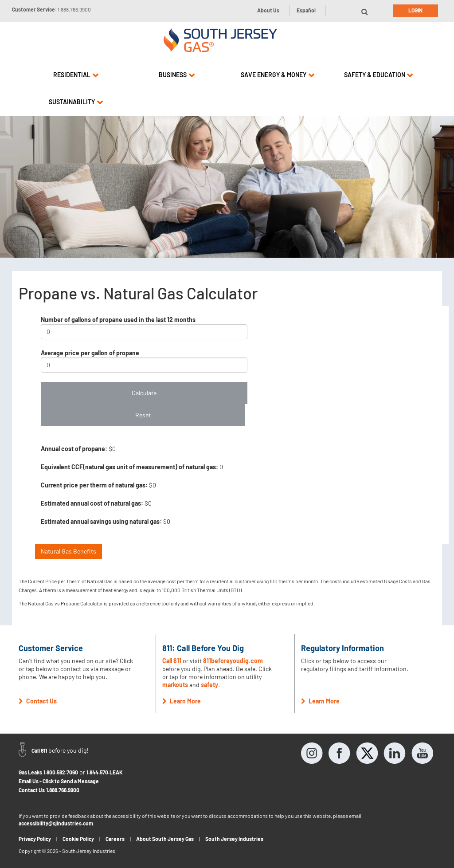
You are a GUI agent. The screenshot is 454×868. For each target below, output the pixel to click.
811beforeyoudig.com (233, 661)
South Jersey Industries (234, 839)
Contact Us (32, 790)
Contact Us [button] (38, 701)
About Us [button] (268, 10)
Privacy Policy (35, 839)
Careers (115, 839)
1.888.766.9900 (63, 790)
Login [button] (415, 10)
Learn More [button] (182, 701)
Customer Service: (51, 9)
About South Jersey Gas (165, 839)
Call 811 (172, 661)
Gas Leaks (30, 772)
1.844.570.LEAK (105, 772)
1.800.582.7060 (61, 772)
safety (209, 685)
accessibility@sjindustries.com (56, 823)
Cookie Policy (78, 839)
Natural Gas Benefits (68, 551)
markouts (175, 685)
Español (306, 10)
